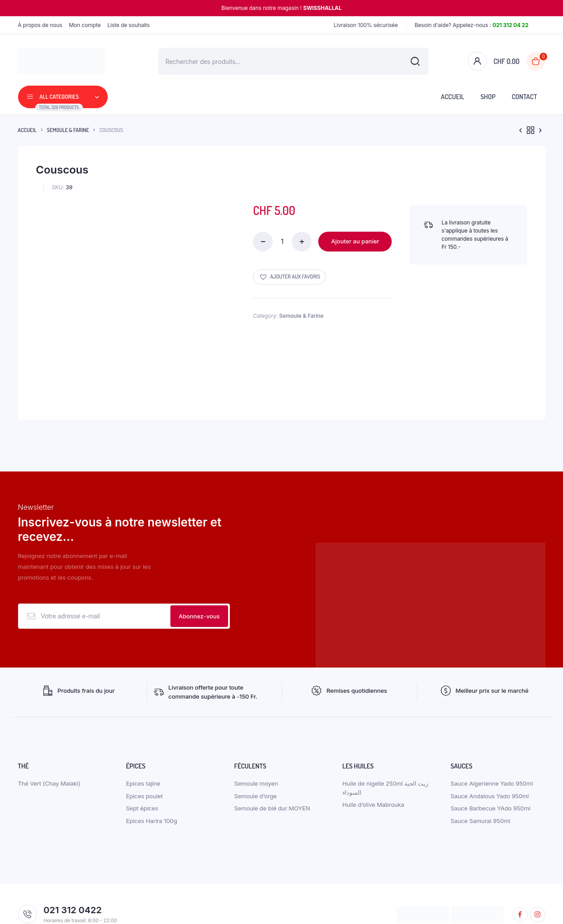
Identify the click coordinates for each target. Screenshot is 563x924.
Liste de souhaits (128, 25)
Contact (524, 97)
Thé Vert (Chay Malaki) (49, 722)
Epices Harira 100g (152, 759)
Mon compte (85, 25)
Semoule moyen (256, 722)
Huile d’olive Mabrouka (373, 743)
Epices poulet (145, 735)
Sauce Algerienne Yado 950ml (492, 722)
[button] (289, 277)
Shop (488, 97)
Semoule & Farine (68, 130)
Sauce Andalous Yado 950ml (490, 735)
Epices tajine (143, 722)
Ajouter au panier (355, 241)
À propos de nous (40, 25)
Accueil (453, 97)
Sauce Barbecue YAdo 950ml (491, 747)
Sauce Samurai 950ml (481, 759)
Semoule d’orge (256, 735)
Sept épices (142, 747)
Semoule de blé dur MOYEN (272, 747)
